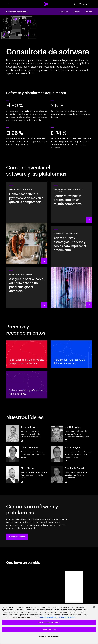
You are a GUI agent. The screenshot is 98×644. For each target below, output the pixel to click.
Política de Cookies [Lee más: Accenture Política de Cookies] (48, 617)
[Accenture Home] (46, 4)
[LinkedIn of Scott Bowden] (66, 440)
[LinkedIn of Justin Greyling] (66, 461)
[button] (17, 537)
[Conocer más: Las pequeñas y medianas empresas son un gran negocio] (27, 223)
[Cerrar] (94, 607)
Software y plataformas (17, 11)
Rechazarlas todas (49, 630)
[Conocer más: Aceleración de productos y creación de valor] (71, 267)
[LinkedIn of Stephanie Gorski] (66, 482)
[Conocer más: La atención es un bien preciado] (71, 202)
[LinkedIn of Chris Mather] (22, 482)
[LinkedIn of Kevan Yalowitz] (22, 440)
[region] (49, 624)
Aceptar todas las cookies (49, 622)
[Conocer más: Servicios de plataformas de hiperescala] (27, 287)
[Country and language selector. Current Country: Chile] (84, 4)
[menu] (7, 4)
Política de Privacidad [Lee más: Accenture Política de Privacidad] (66, 617)
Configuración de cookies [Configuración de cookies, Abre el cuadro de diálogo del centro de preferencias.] (49, 637)
